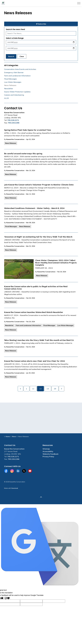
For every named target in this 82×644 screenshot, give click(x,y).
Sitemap (46, 449)
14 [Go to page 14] (48, 389)
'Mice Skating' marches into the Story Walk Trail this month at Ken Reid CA (39, 340)
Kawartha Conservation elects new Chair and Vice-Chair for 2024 (34, 361)
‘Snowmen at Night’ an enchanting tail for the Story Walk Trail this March (38, 237)
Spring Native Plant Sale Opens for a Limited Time (28, 130)
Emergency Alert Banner (14, 72)
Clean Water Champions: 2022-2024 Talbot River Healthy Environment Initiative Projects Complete (56, 263)
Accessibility (48, 451)
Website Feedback (51, 454)
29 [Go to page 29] (55, 389)
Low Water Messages (65, 325)
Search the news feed (15, 29)
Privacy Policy (48, 457)
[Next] (62, 389)
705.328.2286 (14, 123)
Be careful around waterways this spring (23, 154)
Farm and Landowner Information (28, 325)
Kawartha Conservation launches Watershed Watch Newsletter (34, 312)
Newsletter (9, 325)
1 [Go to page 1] (26, 389)
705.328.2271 (13, 120)
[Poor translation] (7, 598)
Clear (22, 56)
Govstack (15, 488)
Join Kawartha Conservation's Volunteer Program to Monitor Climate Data (39, 185)
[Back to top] (41, 497)
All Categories (11, 65)
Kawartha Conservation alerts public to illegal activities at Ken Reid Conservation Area (36, 288)
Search (11, 56)
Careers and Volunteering (14, 95)
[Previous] (20, 389)
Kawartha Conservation (15, 139)
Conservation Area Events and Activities (20, 69)
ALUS (6, 98)
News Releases (11, 143)
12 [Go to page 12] (33, 389)
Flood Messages (11, 226)
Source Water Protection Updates (17, 92)
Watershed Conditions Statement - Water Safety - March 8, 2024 (34, 208)
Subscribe (41, 24)
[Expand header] (79, 3)
